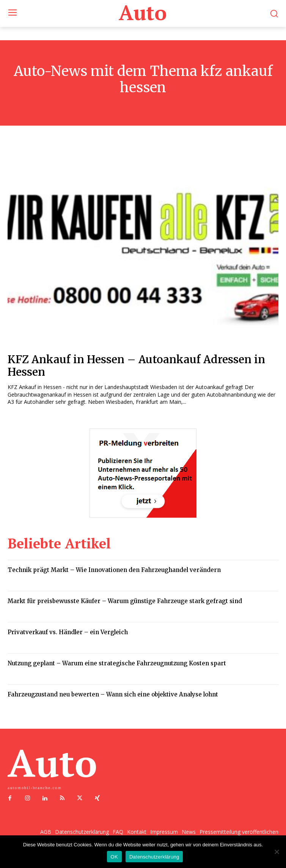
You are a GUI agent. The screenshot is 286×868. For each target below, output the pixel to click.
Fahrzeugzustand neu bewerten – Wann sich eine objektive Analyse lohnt (113, 694)
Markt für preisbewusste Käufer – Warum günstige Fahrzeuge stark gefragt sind (125, 601)
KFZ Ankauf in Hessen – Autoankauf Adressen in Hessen (136, 366)
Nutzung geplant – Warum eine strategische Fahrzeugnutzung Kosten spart (117, 663)
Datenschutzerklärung (154, 857)
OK (114, 857)
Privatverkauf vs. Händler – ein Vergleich (68, 632)
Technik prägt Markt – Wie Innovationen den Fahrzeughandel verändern (114, 570)
